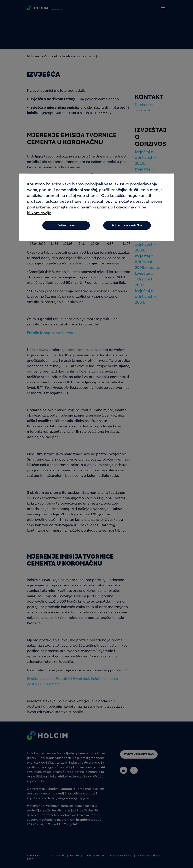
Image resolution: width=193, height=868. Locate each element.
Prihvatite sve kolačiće (127, 225)
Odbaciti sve (66, 225)
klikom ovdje (39, 213)
